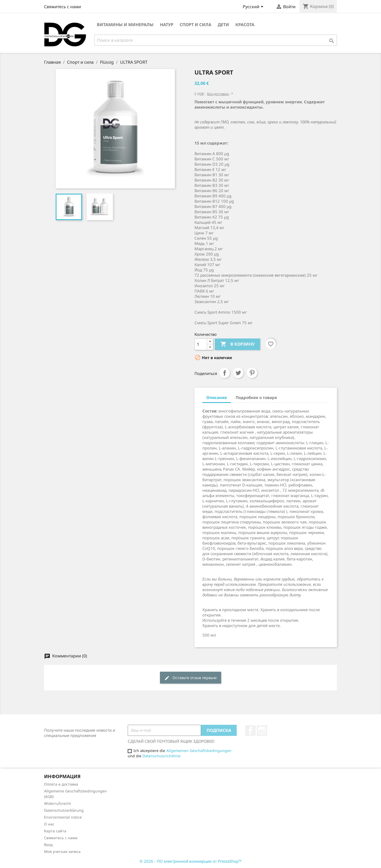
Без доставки (218, 94)
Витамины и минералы (125, 25)
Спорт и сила (196, 25)
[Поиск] (216, 40)
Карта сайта (55, 831)
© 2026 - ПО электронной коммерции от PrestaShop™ (191, 861)
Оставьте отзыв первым (190, 678)
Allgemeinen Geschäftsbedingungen (199, 751)
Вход (48, 845)
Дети (223, 25)
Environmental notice (63, 817)
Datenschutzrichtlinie (161, 756)
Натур (167, 25)
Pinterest (252, 373)
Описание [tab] (217, 397)
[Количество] (201, 344)
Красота (245, 25)
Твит (238, 373)
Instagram (262, 731)
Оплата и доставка (61, 784)
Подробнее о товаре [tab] (256, 397)
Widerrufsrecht (58, 803)
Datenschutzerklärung (64, 810)
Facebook (250, 731)
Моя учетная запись (62, 851)
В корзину (237, 344)
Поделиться (225, 373)
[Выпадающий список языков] (254, 7)
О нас (49, 824)
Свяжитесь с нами (63, 7)
